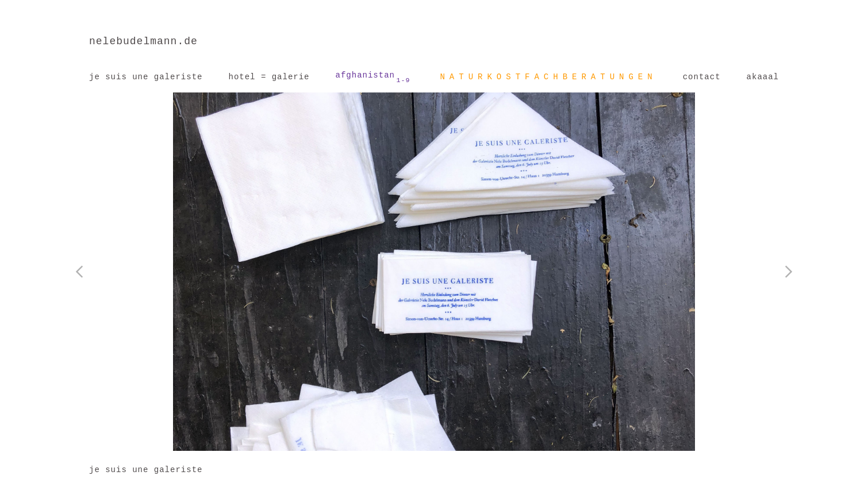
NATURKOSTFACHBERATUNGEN (548, 77)
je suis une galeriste (146, 77)
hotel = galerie (269, 77)
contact (702, 77)
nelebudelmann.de (143, 41)
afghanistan (373, 78)
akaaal (763, 77)
